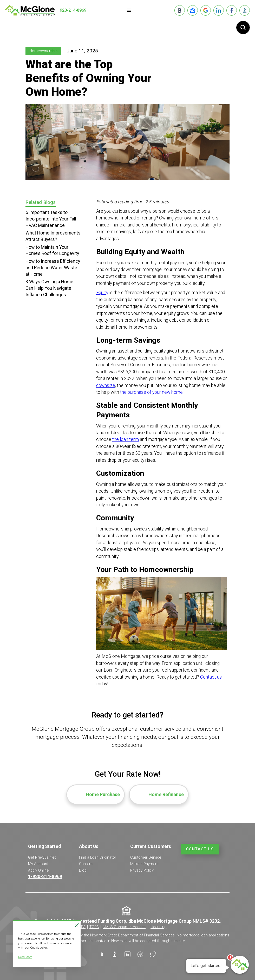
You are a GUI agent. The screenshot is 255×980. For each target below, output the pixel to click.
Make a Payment (144, 864)
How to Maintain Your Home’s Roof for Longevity (52, 250)
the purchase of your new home (151, 392)
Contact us (211, 677)
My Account (38, 864)
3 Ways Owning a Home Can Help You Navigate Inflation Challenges (49, 288)
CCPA (81, 927)
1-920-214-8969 (45, 877)
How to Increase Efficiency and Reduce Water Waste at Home (53, 268)
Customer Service (146, 857)
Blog (83, 870)
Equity (102, 293)
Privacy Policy (142, 870)
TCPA (94, 927)
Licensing (158, 927)
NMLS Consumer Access (124, 927)
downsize (106, 385)
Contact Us (200, 849)
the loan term (126, 439)
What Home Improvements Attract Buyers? (53, 236)
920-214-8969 (73, 10)
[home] (30, 10)
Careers (86, 864)
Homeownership (43, 51)
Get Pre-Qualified (42, 857)
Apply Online (38, 870)
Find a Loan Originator (98, 857)
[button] (129, 10)
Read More (25, 957)
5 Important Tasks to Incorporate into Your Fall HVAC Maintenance (51, 219)
